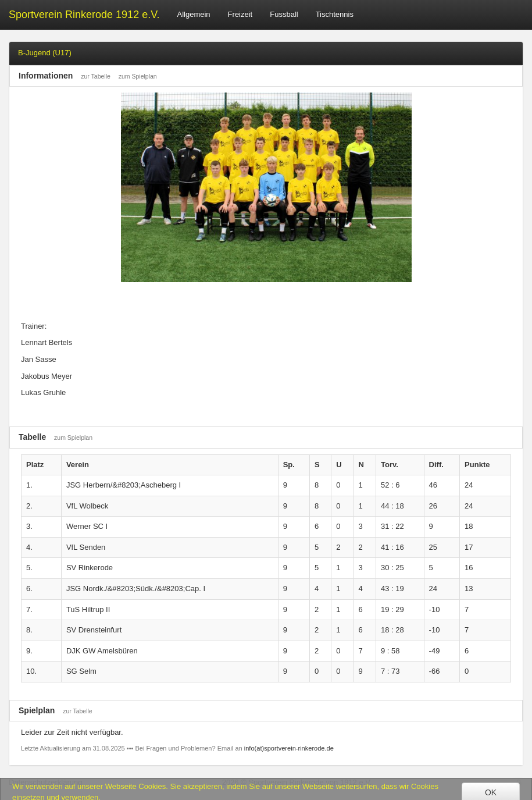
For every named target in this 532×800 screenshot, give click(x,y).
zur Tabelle (96, 76)
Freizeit (240, 14)
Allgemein (194, 14)
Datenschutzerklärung (45, 782)
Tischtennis (335, 14)
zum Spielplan (138, 76)
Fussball (284, 14)
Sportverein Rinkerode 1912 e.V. (84, 15)
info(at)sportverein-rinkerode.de (289, 748)
